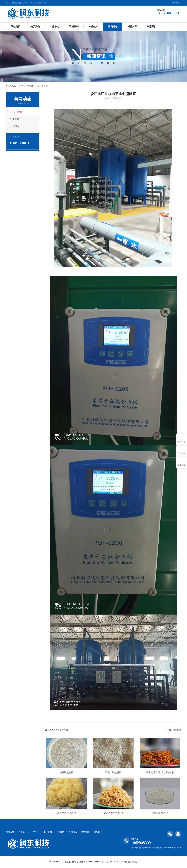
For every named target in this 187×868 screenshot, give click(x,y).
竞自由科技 (132, 862)
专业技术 (93, 27)
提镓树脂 (177, 730)
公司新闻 (44, 86)
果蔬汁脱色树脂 (113, 772)
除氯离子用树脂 (61, 730)
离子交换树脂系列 (66, 813)
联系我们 (152, 27)
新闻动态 (113, 27)
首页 (21, 86)
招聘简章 (132, 27)
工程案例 (74, 27)
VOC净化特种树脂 (113, 813)
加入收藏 (175, 3)
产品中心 (54, 27)
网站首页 (16, 27)
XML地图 (124, 862)
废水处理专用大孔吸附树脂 (160, 772)
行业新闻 (15, 119)
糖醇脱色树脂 (66, 772)
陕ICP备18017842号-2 (111, 862)
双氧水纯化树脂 (160, 813)
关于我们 (35, 27)
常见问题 (15, 126)
